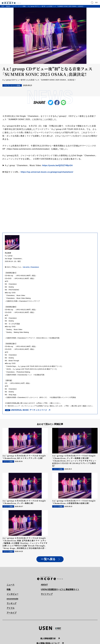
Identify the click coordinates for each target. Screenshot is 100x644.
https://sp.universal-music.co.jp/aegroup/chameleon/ (47, 172)
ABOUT (44, 585)
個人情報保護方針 (48, 638)
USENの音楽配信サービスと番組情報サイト (60, 589)
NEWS (8, 6)
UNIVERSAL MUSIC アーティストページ (29, 410)
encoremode (12, 599)
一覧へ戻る (48, 559)
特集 (9, 589)
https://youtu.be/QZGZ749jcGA (57, 165)
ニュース (11, 585)
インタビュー (12, 594)
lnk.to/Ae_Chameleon (31, 267)
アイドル (11, 608)
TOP (3, 6)
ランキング (12, 603)
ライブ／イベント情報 (19, 6)
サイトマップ (47, 594)
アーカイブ (12, 613)
